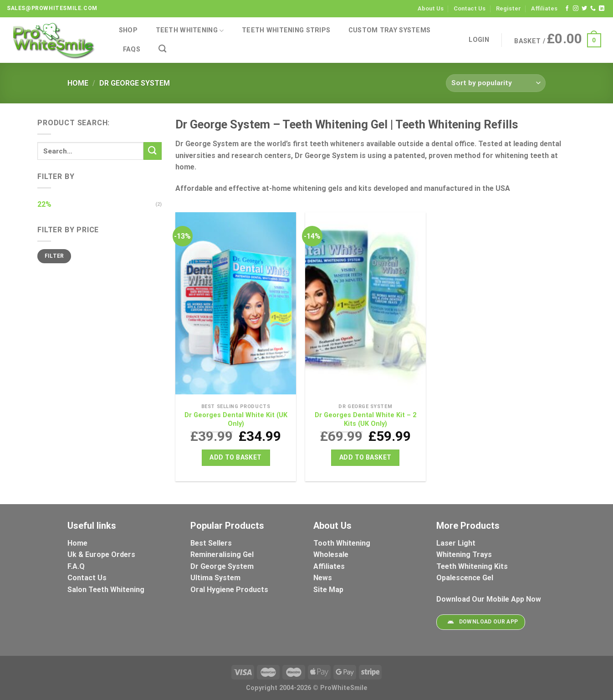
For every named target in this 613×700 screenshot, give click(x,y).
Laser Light (456, 543)
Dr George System (223, 566)
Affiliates (544, 8)
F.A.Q (76, 566)
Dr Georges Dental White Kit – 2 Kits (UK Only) (365, 419)
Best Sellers (212, 543)
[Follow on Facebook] (567, 9)
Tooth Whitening (342, 543)
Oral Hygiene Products (229, 590)
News (323, 578)
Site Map (328, 590)
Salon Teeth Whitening (106, 590)
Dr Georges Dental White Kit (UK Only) (236, 419)
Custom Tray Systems (389, 30)
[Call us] (593, 9)
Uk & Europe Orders (101, 554)
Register (508, 8)
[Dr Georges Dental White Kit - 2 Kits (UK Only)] (365, 306)
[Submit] (153, 151)
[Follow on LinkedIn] (602, 9)
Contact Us (470, 8)
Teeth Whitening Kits (472, 566)
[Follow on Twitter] (584, 9)
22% (44, 204)
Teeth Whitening (190, 31)
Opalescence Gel (466, 578)
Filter (54, 256)
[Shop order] (496, 83)
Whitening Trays (465, 554)
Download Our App (480, 622)
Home (78, 83)
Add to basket (235, 457)
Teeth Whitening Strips (286, 30)
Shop (128, 30)
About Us (431, 8)
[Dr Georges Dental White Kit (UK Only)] (236, 306)
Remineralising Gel (222, 554)
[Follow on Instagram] (576, 9)
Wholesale (331, 554)
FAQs (132, 49)
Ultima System (215, 578)
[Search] (162, 49)
